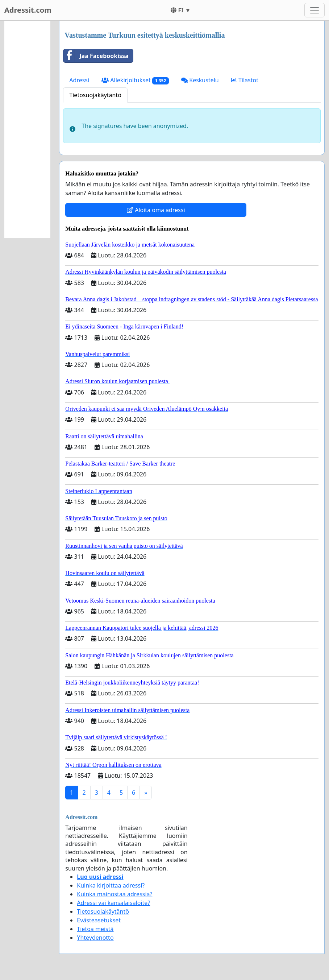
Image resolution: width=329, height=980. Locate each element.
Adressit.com (28, 10)
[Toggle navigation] (315, 10)
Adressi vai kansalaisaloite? (113, 903)
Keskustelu (200, 80)
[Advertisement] (27, 129)
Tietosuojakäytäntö (95, 95)
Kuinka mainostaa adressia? (114, 894)
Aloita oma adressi (156, 210)
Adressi (79, 80)
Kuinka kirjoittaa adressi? (111, 885)
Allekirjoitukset (135, 80)
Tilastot (245, 80)
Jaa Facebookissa (96, 56)
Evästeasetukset (99, 920)
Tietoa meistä (95, 929)
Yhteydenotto (95, 938)
